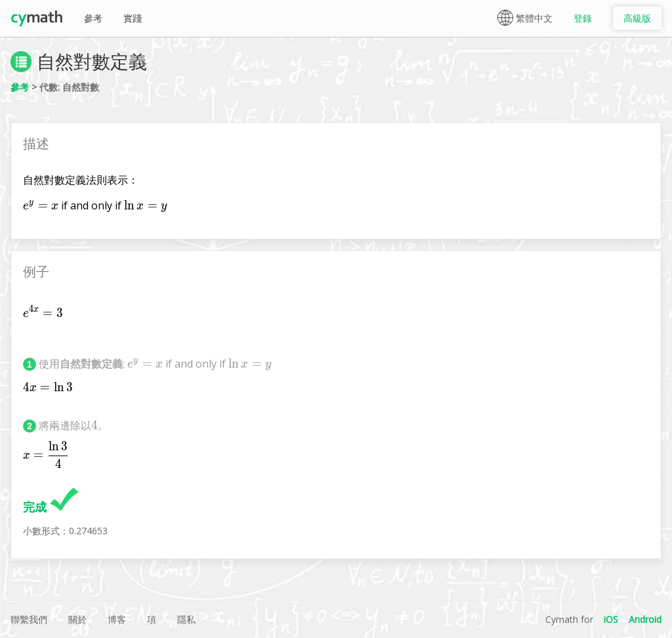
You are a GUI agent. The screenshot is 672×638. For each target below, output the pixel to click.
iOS (611, 619)
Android (645, 619)
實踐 (133, 18)
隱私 (186, 619)
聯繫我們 (29, 619)
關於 (77, 619)
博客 (117, 619)
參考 (93, 18)
